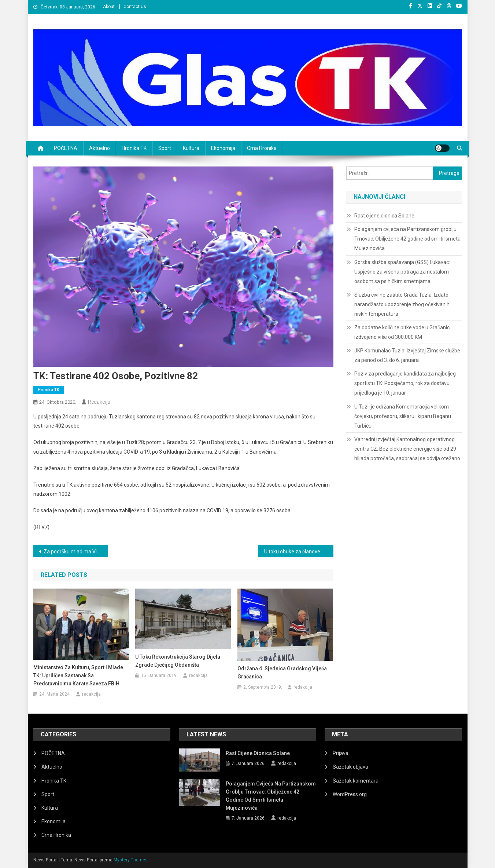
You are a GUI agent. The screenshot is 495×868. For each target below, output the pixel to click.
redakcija (99, 402)
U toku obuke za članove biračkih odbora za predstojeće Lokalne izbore (299, 552)
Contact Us (135, 7)
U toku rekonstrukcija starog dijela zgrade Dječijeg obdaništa (178, 661)
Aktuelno (99, 148)
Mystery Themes (131, 860)
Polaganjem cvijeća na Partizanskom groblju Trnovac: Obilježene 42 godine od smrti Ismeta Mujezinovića (407, 239)
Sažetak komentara (356, 781)
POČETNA (66, 148)
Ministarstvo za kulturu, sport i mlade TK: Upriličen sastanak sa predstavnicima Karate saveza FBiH (78, 675)
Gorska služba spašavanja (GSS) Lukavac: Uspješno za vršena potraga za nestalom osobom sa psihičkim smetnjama (402, 272)
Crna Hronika (262, 148)
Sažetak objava (350, 767)
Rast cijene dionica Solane (384, 216)
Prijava (341, 753)
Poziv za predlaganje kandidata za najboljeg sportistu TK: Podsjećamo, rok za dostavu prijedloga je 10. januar (405, 383)
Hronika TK (134, 148)
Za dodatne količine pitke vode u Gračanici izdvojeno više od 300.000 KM (402, 332)
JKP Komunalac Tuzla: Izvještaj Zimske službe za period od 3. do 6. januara (407, 355)
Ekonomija (223, 148)
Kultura (191, 148)
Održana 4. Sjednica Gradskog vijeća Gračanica (282, 673)
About (109, 7)
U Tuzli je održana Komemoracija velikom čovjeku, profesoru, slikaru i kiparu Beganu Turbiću (403, 416)
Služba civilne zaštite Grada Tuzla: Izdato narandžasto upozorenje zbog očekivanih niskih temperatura (402, 304)
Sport (165, 148)
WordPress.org (350, 794)
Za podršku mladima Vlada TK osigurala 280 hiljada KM (76, 552)
